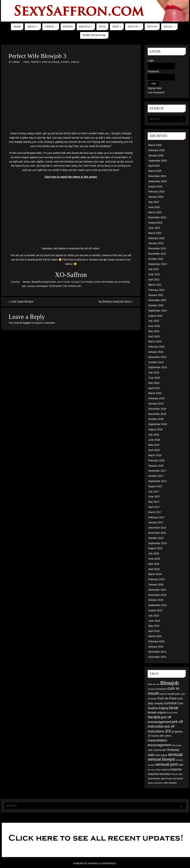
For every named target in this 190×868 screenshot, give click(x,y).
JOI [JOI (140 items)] (168, 731)
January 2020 (156, 352)
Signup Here (155, 88)
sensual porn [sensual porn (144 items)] (167, 764)
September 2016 (158, 543)
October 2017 (156, 476)
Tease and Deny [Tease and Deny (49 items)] (155, 783)
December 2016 (157, 528)
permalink (74, 286)
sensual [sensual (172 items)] (175, 754)
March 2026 (155, 145)
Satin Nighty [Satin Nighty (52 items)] (161, 755)
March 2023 (155, 212)
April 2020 (154, 336)
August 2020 (155, 316)
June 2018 (154, 440)
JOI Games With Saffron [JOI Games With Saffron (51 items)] (160, 736)
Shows (65, 62)
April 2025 (154, 166)
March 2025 (155, 171)
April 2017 (154, 507)
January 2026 (156, 155)
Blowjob (27, 282)
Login (151, 60)
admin (16, 62)
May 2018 (154, 445)
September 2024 (158, 181)
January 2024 (156, 197)
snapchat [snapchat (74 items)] (176, 769)
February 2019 (156, 398)
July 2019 (154, 373)
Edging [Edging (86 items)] (163, 708)
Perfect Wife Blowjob (45, 62)
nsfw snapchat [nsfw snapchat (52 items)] (155, 750)
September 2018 (158, 424)
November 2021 (157, 254)
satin (24, 286)
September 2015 (158, 605)
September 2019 (158, 367)
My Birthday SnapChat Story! (116, 302)
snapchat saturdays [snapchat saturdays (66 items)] (159, 774)
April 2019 (154, 388)
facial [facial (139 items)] (174, 708)
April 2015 (154, 631)
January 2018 (156, 466)
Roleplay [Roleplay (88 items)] (173, 750)
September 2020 (158, 311)
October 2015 (156, 600)
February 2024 (156, 192)
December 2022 (157, 217)
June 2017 (154, 497)
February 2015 (156, 641)
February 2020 (156, 347)
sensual (31, 286)
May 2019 (154, 383)
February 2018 (156, 460)
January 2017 (156, 522)
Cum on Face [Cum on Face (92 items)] (167, 698)
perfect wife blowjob (104, 282)
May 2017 (154, 502)
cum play (75, 282)
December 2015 (157, 590)
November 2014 (157, 657)
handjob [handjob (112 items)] (154, 717)
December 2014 (157, 652)
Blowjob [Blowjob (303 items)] (170, 683)
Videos (75, 62)
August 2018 (155, 429)
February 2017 (156, 517)
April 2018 (154, 450)
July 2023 (154, 202)
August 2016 (155, 548)
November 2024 (157, 176)
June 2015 (154, 621)
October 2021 (156, 259)
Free (27, 62)
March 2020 (155, 341)
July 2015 (154, 616)
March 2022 (155, 233)
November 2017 (157, 471)
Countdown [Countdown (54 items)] (161, 689)
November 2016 (157, 533)
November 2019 (157, 357)
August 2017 (155, 486)
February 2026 (156, 150)
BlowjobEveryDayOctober (44, 282)
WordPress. (110, 864)
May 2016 (154, 564)
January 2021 (156, 295)
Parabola (94, 864)
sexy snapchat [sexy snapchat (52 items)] (162, 770)
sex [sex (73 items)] (181, 765)
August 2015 (155, 610)
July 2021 (154, 269)
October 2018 (156, 419)
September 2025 (158, 161)
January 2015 (156, 647)
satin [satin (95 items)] (151, 755)
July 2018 (154, 435)
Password (153, 71)
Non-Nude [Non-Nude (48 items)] (176, 745)
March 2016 (155, 574)
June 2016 (154, 559)
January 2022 (156, 243)
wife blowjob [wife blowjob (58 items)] (170, 783)
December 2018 (157, 409)
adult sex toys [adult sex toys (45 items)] (154, 684)
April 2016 (154, 569)
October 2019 (156, 362)
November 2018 (157, 414)
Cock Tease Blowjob (21, 302)
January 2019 (156, 404)
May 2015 (154, 626)
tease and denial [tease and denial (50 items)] (175, 779)
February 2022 (156, 238)
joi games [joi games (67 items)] (177, 732)
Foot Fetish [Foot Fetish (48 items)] (172, 713)
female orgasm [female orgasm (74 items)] (157, 712)
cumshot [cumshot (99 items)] (170, 703)
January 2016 (156, 585)
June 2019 (154, 378)
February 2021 (156, 290)
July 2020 (154, 321)
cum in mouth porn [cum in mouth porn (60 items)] (170, 694)
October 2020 (156, 305)
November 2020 (157, 300)
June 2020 (154, 326)
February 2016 (156, 579)
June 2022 (154, 228)
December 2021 (157, 248)
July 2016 (154, 553)
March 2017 (155, 512)
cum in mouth (63, 282)
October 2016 (156, 538)
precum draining (122, 282)
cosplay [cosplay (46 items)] (151, 689)
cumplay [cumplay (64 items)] (159, 703)
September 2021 (158, 264)
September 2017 (158, 481)
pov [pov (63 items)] (164, 750)
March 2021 (155, 285)
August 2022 (155, 223)
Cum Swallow (87, 282)
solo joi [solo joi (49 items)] (175, 774)
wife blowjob (42, 286)
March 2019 (155, 393)
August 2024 (155, 187)
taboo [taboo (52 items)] (164, 779)
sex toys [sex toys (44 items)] (151, 770)
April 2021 (154, 280)
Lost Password (156, 92)
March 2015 (155, 636)
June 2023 (154, 207)
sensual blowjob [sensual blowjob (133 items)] (161, 759)
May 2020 (154, 331)
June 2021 (154, 274)
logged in (28, 323)
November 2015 (157, 595)
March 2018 (155, 455)
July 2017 (154, 492)
